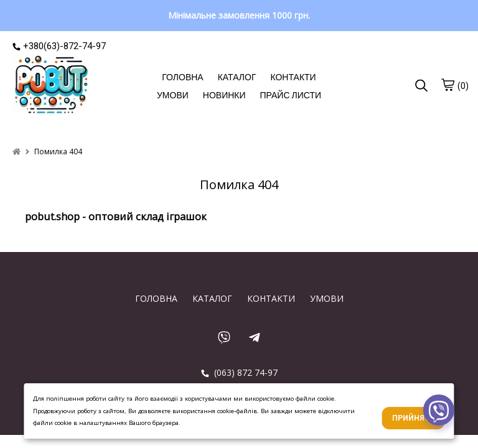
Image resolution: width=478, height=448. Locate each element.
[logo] (51, 86)
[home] (16, 152)
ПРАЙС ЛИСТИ (291, 95)
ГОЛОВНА (182, 77)
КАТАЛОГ (237, 77)
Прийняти (414, 418)
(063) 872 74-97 (239, 372)
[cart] (448, 85)
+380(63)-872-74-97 (59, 46)
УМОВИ (173, 95)
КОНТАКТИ (293, 77)
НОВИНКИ (224, 95)
